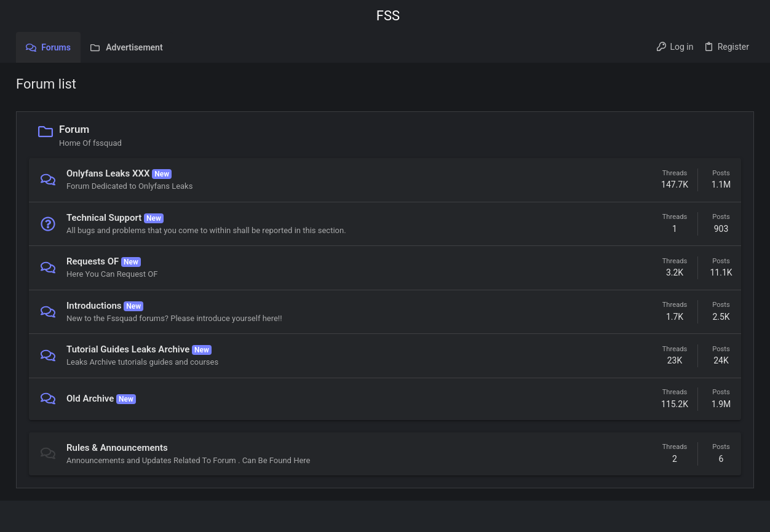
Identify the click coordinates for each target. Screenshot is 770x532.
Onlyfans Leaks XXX (108, 173)
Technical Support (104, 218)
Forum (74, 129)
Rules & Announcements (117, 448)
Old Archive (90, 399)
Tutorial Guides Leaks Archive (128, 349)
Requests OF (93, 261)
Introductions (94, 306)
